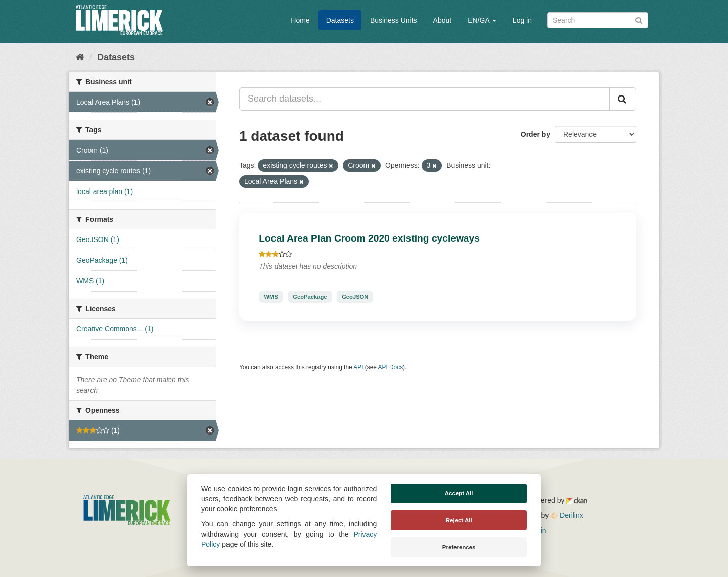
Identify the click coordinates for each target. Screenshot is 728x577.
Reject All (459, 520)
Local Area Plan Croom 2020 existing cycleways (369, 238)
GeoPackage (310, 297)
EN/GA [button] (482, 20)
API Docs (391, 367)
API (358, 367)
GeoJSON (355, 297)
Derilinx (567, 515)
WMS (271, 297)
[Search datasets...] (424, 99)
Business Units (394, 20)
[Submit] (639, 19)
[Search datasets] (598, 20)
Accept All (459, 493)
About (443, 20)
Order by (535, 134)
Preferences (459, 547)
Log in (522, 20)
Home (300, 20)
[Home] (80, 57)
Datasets (340, 20)
